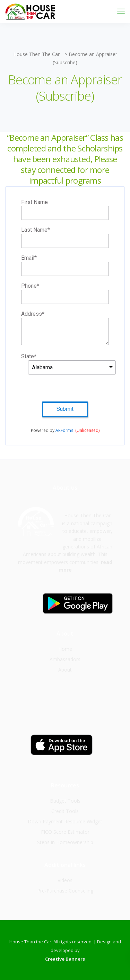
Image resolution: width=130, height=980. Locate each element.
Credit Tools (65, 811)
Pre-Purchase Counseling (65, 891)
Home (65, 649)
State (29, 357)
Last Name (36, 230)
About (65, 670)
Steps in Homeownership (65, 842)
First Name (34, 202)
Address (33, 314)
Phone (30, 286)
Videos (65, 880)
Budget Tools (65, 801)
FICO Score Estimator (65, 832)
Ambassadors (65, 659)
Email (29, 258)
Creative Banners (65, 959)
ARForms (64, 430)
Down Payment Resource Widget (65, 821)
